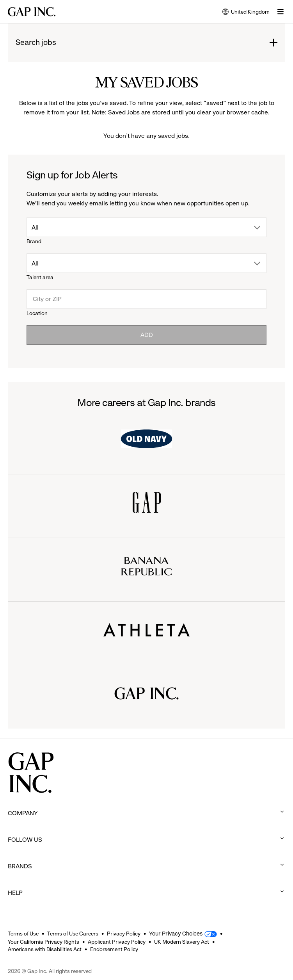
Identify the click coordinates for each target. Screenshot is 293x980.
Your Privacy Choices (176, 934)
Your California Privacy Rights (44, 942)
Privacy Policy (124, 934)
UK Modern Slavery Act (182, 942)
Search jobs (36, 43)
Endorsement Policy (114, 949)
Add (147, 335)
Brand (34, 241)
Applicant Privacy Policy (117, 942)
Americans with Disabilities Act (45, 949)
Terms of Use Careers (73, 934)
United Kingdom (246, 12)
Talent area (40, 277)
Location (37, 313)
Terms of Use (23, 934)
